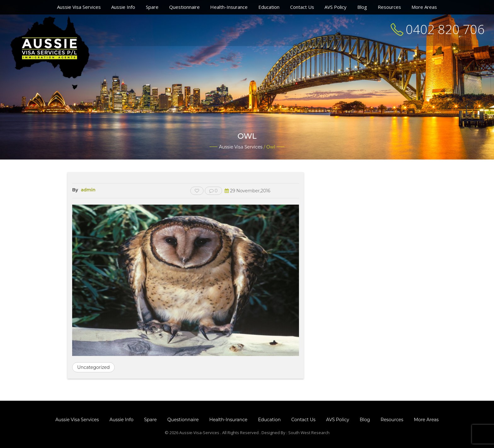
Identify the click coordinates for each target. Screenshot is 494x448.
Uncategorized (93, 367)
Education (269, 7)
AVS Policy (336, 7)
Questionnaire (184, 7)
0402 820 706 (445, 29)
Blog (362, 7)
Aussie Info (123, 7)
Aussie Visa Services (79, 7)
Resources (389, 7)
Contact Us (302, 7)
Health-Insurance (229, 7)
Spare (152, 7)
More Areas (424, 7)
